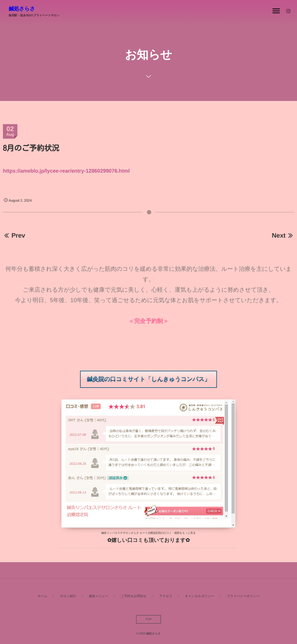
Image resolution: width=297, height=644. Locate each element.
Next (283, 235)
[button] (149, 379)
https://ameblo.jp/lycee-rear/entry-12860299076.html (66, 171)
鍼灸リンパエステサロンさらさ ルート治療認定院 (131, 533)
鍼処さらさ (22, 9)
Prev (14, 235)
